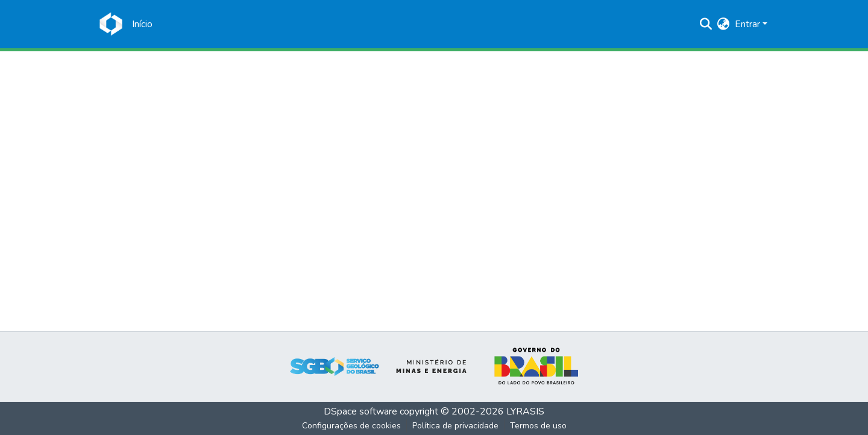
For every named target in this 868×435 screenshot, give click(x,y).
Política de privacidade (455, 426)
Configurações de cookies (351, 426)
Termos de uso (538, 426)
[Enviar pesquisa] (706, 24)
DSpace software (360, 411)
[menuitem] (724, 24)
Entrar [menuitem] (747, 24)
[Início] (142, 24)
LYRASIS (525, 411)
